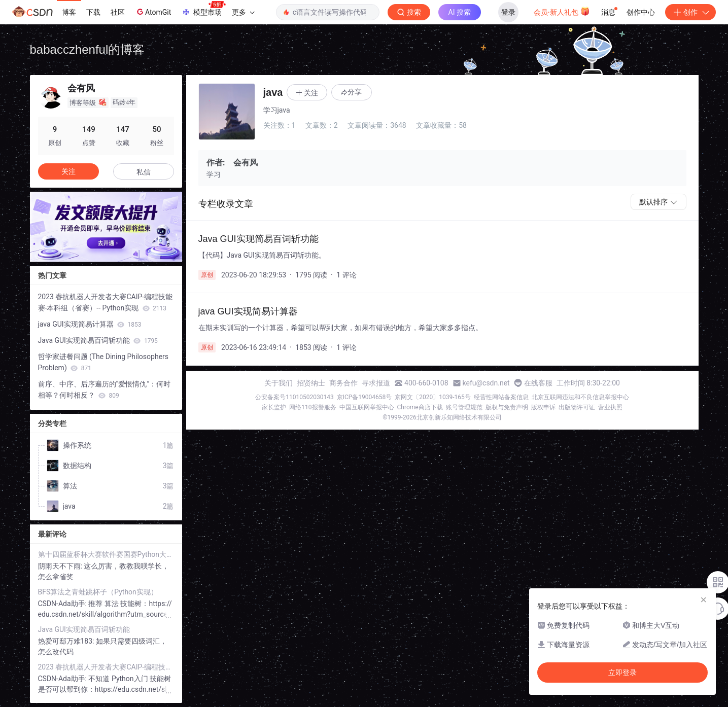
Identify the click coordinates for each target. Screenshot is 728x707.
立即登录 (622, 673)
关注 (68, 171)
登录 (508, 12)
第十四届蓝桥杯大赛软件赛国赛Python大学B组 (106, 554)
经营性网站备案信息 (501, 397)
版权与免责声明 (507, 407)
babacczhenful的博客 (88, 49)
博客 (69, 12)
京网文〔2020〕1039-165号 (433, 397)
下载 (93, 12)
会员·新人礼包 (562, 11)
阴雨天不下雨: (61, 566)
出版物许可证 (577, 407)
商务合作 (343, 383)
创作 (690, 12)
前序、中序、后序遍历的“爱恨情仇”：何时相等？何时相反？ (105, 390)
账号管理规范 (464, 407)
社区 (118, 12)
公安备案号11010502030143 (294, 397)
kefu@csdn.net (486, 383)
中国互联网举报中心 (367, 407)
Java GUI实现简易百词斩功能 (98, 340)
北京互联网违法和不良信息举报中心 (580, 397)
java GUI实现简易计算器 (90, 324)
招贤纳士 (311, 383)
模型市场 (203, 9)
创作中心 (641, 12)
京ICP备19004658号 (365, 397)
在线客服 (538, 383)
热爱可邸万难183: (67, 641)
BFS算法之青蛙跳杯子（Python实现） (98, 592)
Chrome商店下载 (420, 407)
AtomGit (153, 12)
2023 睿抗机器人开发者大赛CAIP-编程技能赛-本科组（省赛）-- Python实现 (106, 302)
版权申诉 (543, 407)
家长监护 (274, 407)
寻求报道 (376, 383)
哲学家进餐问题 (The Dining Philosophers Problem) (103, 362)
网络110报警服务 (313, 407)
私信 (144, 172)
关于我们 (279, 383)
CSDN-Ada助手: (63, 604)
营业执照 (610, 407)
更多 (243, 12)
